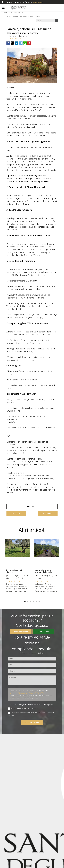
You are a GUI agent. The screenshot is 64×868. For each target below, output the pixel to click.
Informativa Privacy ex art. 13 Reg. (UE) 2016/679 (27, 693)
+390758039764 (21, 632)
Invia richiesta (32, 722)
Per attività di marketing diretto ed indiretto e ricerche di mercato (31, 714)
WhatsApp (43, 632)
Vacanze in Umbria (14, 38)
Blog (9, 2)
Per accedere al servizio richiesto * (23, 709)
